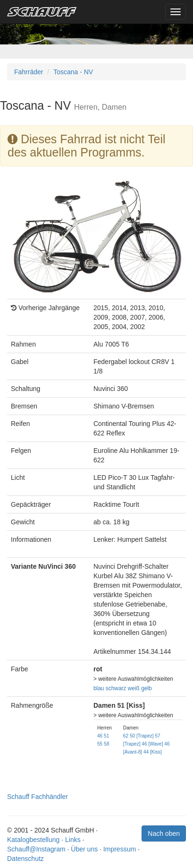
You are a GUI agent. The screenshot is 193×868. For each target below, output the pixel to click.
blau (99, 688)
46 (100, 736)
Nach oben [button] (164, 833)
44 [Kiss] (153, 752)
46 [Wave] (152, 744)
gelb (146, 688)
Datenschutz (25, 859)
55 (100, 744)
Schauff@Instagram (36, 849)
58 (106, 744)
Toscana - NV (73, 72)
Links (73, 840)
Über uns (84, 849)
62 (126, 736)
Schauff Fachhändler (38, 797)
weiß (134, 688)
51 (106, 736)
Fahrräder (29, 72)
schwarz (116, 688)
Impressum (120, 849)
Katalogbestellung (33, 840)
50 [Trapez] (142, 736)
